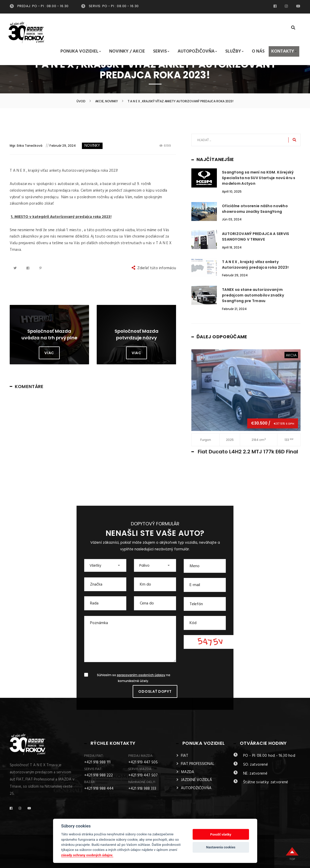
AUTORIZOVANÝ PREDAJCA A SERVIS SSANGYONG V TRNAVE (256, 237)
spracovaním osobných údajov (141, 675)
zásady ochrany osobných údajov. (87, 855)
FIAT (185, 756)
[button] (105, 565)
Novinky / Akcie (127, 52)
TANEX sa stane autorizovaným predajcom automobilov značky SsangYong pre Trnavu (253, 295)
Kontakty (284, 52)
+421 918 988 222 (98, 775)
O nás (258, 52)
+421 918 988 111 (97, 762)
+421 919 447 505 (143, 762)
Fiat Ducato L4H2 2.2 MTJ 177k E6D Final (248, 452)
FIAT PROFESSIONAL (198, 764)
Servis (161, 52)
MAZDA (188, 772)
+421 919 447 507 (143, 775)
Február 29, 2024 (63, 146)
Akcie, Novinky (107, 101)
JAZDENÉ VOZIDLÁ (196, 780)
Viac (49, 353)
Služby (234, 52)
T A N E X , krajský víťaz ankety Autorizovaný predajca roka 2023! (255, 265)
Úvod (81, 101)
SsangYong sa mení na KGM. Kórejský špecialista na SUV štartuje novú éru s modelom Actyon (259, 178)
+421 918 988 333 (142, 789)
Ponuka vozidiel (81, 52)
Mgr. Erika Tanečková (26, 146)
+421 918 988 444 (99, 789)
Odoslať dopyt (155, 691)
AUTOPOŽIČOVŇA (196, 788)
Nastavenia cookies (221, 847)
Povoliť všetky (221, 834)
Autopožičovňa (197, 52)
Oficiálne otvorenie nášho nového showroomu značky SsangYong (255, 209)
